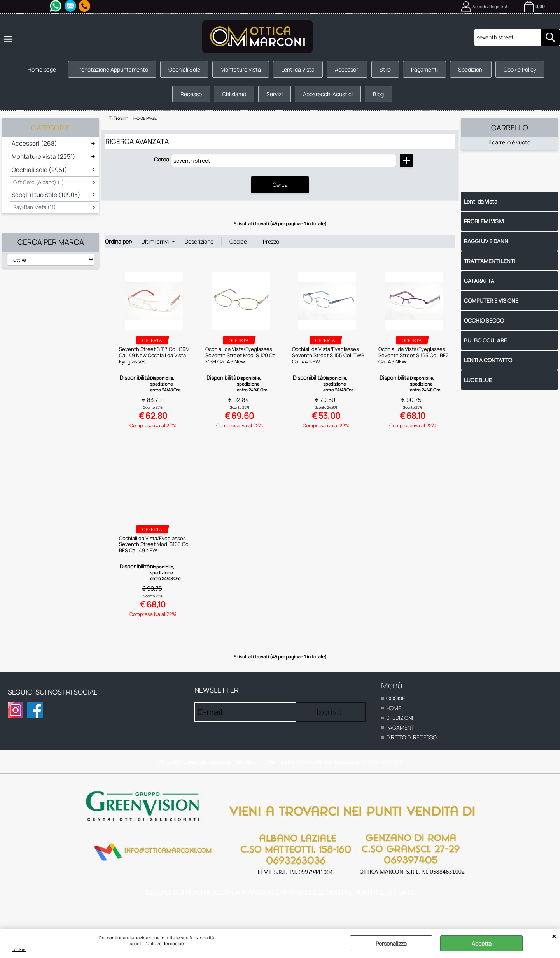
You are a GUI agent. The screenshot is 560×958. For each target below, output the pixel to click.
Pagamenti (424, 69)
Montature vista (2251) (44, 157)
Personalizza (391, 943)
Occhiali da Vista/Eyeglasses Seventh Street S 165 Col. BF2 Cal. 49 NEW (413, 355)
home (394, 708)
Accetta (482, 943)
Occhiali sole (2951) (39, 170)
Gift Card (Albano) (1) (39, 182)
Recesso (191, 94)
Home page (42, 69)
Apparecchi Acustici (328, 94)
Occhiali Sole (184, 69)
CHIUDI (554, 937)
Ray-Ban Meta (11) (35, 207)
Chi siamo (234, 94)
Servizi (275, 94)
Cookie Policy (520, 69)
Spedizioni (471, 69)
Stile (385, 69)
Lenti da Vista (298, 69)
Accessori (347, 69)
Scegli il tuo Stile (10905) (46, 195)
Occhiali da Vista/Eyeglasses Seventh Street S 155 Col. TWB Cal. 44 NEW (328, 355)
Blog (378, 94)
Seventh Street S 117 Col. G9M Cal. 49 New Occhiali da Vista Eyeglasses (154, 355)
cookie (19, 949)
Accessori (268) (34, 143)
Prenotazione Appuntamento (112, 69)
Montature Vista (241, 69)
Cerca (162, 159)
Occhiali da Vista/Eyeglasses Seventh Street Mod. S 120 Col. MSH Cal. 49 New (242, 355)
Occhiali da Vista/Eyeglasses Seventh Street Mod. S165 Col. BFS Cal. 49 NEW (155, 544)
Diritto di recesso (411, 737)
